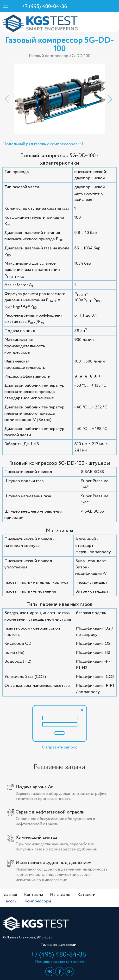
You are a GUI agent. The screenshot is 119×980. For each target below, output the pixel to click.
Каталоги (86, 895)
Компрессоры (38, 901)
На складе (60, 895)
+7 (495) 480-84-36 (44, 7)
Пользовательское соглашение (60, 962)
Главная (10, 895)
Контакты (33, 895)
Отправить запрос (60, 728)
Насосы (10, 901)
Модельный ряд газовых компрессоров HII (44, 144)
